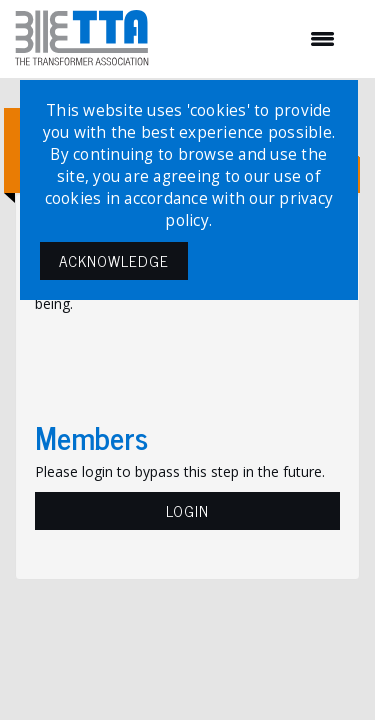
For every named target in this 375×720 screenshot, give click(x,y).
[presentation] (187, 363)
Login (187, 510)
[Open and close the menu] (252, 39)
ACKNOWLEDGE (114, 260)
